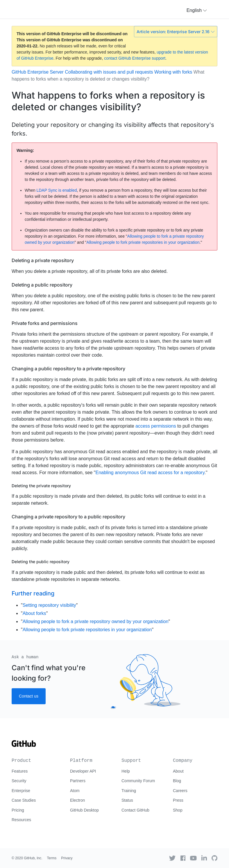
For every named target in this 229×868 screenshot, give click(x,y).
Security (19, 781)
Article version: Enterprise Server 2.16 (176, 32)
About (178, 771)
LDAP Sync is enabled (57, 190)
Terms (52, 858)
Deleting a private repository (43, 260)
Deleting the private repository (41, 486)
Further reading (33, 593)
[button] (197, 10)
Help (126, 771)
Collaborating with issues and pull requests (109, 72)
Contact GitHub (135, 810)
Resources (21, 820)
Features (20, 771)
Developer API (83, 771)
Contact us (29, 696)
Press (178, 800)
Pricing (18, 810)
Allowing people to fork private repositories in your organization (143, 242)
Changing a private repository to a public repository (68, 517)
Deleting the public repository (41, 562)
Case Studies (24, 800)
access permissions (156, 426)
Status (127, 800)
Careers (180, 791)
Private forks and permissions (45, 323)
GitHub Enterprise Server (38, 72)
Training (129, 791)
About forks (34, 613)
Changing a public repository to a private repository (68, 369)
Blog (177, 781)
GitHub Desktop (84, 810)
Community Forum (138, 781)
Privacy (67, 858)
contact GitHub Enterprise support (135, 58)
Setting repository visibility (49, 605)
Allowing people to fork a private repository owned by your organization (96, 621)
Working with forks (173, 72)
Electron (77, 800)
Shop (178, 810)
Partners (78, 781)
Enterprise (21, 791)
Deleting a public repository (42, 285)
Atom (75, 791)
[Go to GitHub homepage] (24, 746)
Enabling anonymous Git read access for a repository (150, 473)
